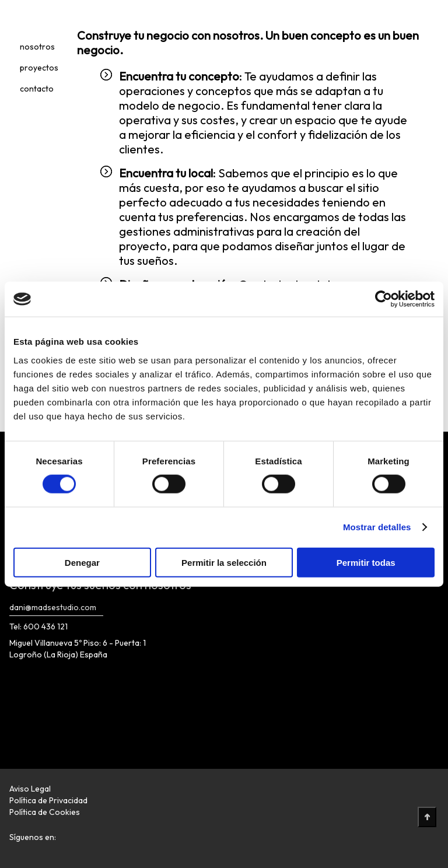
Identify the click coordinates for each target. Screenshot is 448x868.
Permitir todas (366, 562)
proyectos (39, 68)
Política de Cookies (45, 812)
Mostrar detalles (377, 527)
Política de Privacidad (48, 800)
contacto (37, 89)
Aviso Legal (30, 789)
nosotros (37, 47)
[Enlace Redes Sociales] (67, 841)
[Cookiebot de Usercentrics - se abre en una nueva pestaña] (384, 299)
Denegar (82, 562)
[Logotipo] (28, 20)
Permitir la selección (224, 562)
